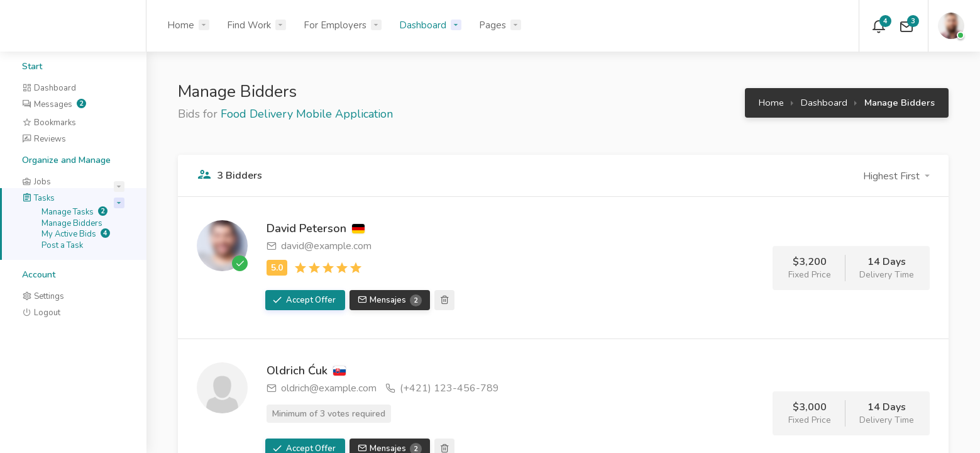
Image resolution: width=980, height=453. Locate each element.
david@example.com (319, 246)
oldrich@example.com (322, 388)
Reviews (44, 139)
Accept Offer (310, 300)
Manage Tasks (74, 212)
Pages (493, 25)
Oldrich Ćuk (306, 371)
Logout (41, 313)
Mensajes (395, 300)
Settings (43, 296)
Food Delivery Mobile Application (307, 114)
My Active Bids (76, 234)
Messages (54, 104)
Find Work (249, 25)
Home (181, 25)
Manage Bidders (72, 223)
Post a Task (62, 245)
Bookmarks (49, 123)
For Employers (335, 25)
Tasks (38, 198)
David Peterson (316, 228)
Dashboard (423, 25)
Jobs (36, 182)
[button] (896, 176)
